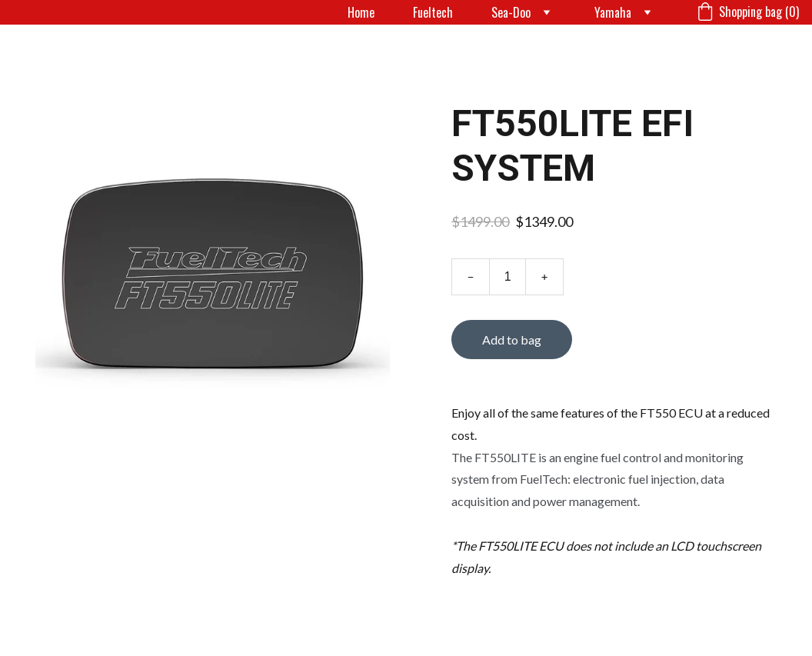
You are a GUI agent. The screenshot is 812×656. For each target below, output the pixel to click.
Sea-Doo (511, 12)
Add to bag (512, 340)
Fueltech (433, 12)
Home (361, 12)
